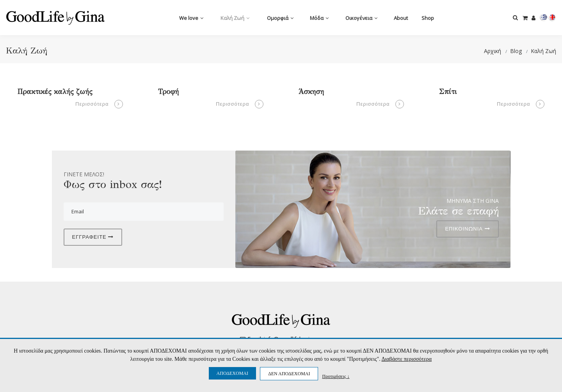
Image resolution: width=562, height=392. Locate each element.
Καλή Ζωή (235, 18)
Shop (428, 18)
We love (191, 18)
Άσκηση (311, 92)
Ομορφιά (280, 18)
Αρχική (493, 51)
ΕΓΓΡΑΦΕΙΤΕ (93, 237)
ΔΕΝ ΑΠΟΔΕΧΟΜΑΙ (289, 374)
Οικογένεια (361, 18)
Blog (516, 51)
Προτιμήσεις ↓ (336, 376)
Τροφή (168, 92)
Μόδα (319, 18)
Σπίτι (448, 92)
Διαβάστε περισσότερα (406, 359)
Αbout (401, 18)
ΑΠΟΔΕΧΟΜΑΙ (232, 373)
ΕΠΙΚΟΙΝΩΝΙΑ (467, 229)
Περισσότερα (99, 104)
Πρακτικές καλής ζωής (55, 92)
